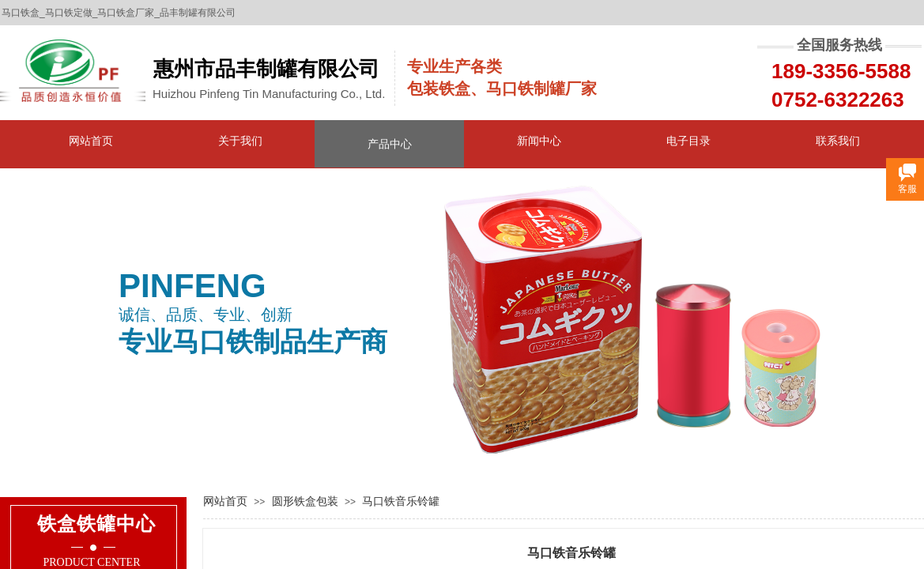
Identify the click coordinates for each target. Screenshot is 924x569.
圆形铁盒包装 (305, 501)
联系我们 (838, 141)
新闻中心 (539, 141)
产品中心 (390, 144)
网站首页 (91, 141)
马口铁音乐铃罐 (401, 501)
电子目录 (688, 141)
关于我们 (240, 141)
